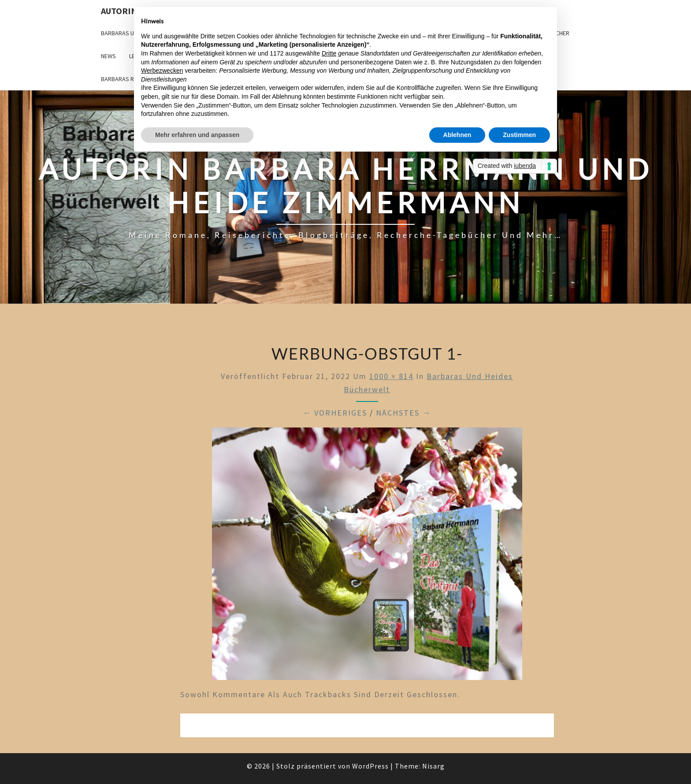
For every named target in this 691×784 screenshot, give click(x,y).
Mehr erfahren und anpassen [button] (197, 135)
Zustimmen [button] (519, 135)
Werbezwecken (162, 71)
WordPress (370, 766)
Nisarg (433, 766)
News (108, 56)
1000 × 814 (391, 376)
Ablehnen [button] (457, 135)
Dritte (329, 53)
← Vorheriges (335, 413)
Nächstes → (403, 413)
